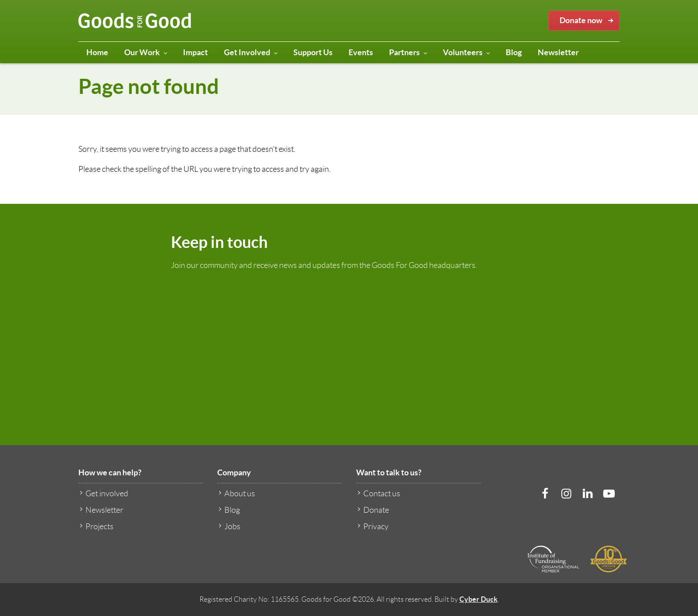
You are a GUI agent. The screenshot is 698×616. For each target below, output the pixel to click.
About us (236, 493)
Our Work (146, 54)
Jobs (229, 526)
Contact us (378, 493)
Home (97, 52)
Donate (373, 510)
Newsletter (558, 52)
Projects (96, 526)
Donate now (588, 21)
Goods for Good (135, 21)
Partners (408, 54)
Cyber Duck (479, 599)
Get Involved (251, 54)
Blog (514, 52)
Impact (195, 52)
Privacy (372, 526)
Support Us (313, 52)
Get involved (103, 493)
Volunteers (467, 54)
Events (361, 52)
